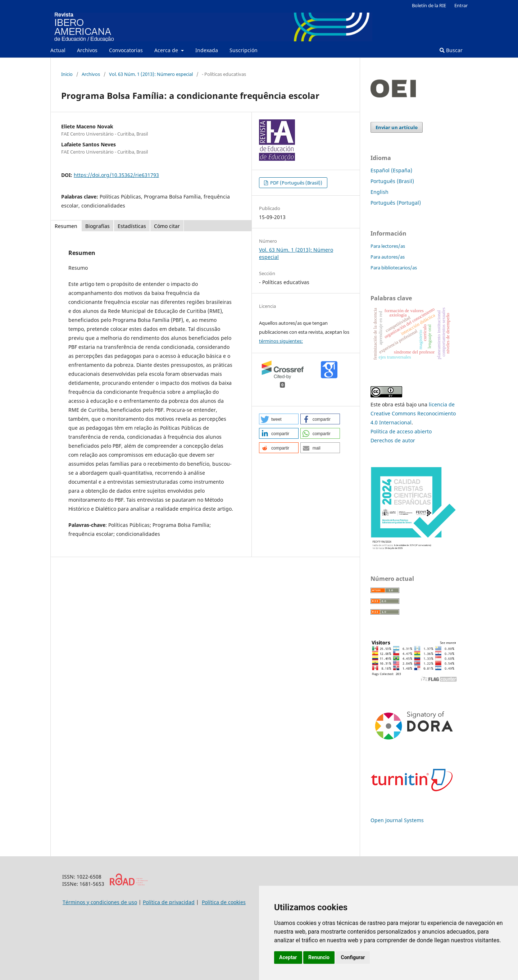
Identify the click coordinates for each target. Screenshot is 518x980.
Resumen (66, 226)
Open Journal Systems (397, 820)
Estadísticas (132, 226)
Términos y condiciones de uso (100, 902)
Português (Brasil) (392, 181)
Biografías (97, 226)
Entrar (461, 5)
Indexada (207, 50)
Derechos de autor (393, 440)
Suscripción (244, 50)
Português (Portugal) (396, 203)
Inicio (67, 74)
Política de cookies (224, 902)
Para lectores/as (388, 246)
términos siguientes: (281, 341)
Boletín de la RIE (429, 5)
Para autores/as (388, 257)
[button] (279, 419)
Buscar (451, 50)
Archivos (87, 50)
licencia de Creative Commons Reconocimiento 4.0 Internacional (413, 413)
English (380, 192)
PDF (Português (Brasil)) (296, 183)
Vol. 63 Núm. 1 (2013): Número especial (151, 74)
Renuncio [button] (319, 957)
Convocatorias (126, 50)
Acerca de (167, 50)
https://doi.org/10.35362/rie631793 (116, 175)
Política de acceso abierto (401, 431)
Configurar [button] (353, 957)
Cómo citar (167, 226)
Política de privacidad (169, 902)
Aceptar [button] (288, 957)
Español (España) (391, 170)
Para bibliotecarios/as (394, 268)
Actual (58, 50)
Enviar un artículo (397, 127)
